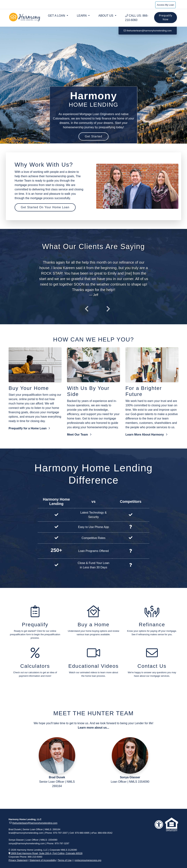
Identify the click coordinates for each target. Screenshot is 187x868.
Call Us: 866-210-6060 (137, 18)
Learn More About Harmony (146, 435)
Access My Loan (165, 5)
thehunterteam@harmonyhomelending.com (148, 31)
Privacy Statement (18, 860)
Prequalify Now (166, 17)
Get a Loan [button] (57, 16)
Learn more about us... (93, 728)
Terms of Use (65, 860)
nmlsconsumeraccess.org (88, 860)
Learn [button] (82, 16)
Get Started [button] (93, 136)
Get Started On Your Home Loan (45, 207)
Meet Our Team (79, 435)
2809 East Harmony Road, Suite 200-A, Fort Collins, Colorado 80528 (45, 853)
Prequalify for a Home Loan (29, 428)
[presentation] (87, 309)
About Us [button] (106, 16)
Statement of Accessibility (43, 860)
